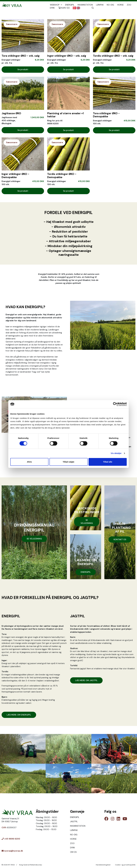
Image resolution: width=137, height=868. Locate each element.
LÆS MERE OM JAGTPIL (86, 680)
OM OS (73, 852)
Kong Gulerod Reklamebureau (31, 865)
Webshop (56, 5)
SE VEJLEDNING (34, 539)
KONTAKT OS (120, 540)
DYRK (52, 8)
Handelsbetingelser (103, 865)
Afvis (29, 462)
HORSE (120, 5)
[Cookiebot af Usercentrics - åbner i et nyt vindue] (115, 404)
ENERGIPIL (70, 5)
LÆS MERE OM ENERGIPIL (19, 715)
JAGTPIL (74, 822)
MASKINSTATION (85, 5)
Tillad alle (108, 462)
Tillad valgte (68, 462)
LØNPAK (100, 5)
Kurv (64, 8)
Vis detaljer (116, 453)
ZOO (129, 5)
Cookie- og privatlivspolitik (125, 865)
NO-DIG (110, 5)
